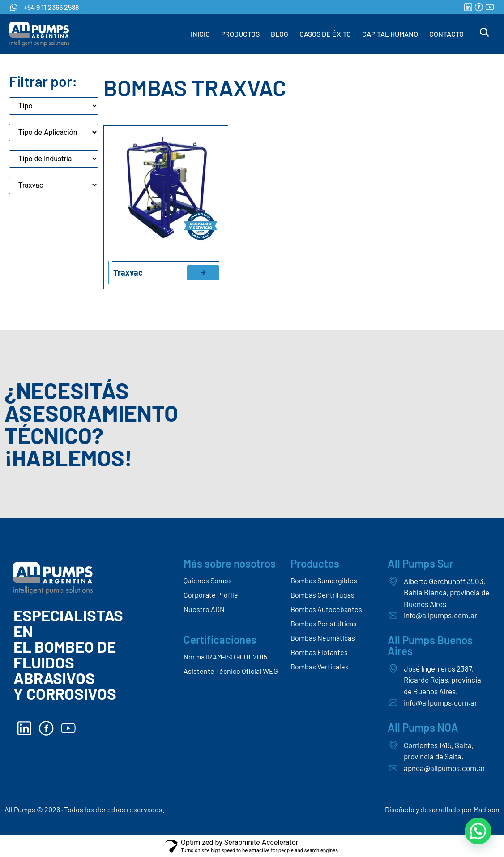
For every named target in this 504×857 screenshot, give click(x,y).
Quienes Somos (208, 580)
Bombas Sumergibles (324, 580)
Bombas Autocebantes (326, 609)
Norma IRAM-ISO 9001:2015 (225, 657)
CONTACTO (446, 34)
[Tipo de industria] (54, 159)
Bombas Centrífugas (322, 595)
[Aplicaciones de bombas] (54, 132)
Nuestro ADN (204, 609)
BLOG (280, 34)
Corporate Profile (211, 595)
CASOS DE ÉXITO (325, 34)
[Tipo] (54, 106)
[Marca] (54, 185)
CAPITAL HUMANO (390, 34)
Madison (487, 809)
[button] (478, 831)
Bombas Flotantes (319, 652)
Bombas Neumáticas (323, 638)
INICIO (200, 34)
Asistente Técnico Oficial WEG (231, 671)
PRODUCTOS (240, 34)
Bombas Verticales (320, 666)
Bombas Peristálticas (324, 623)
